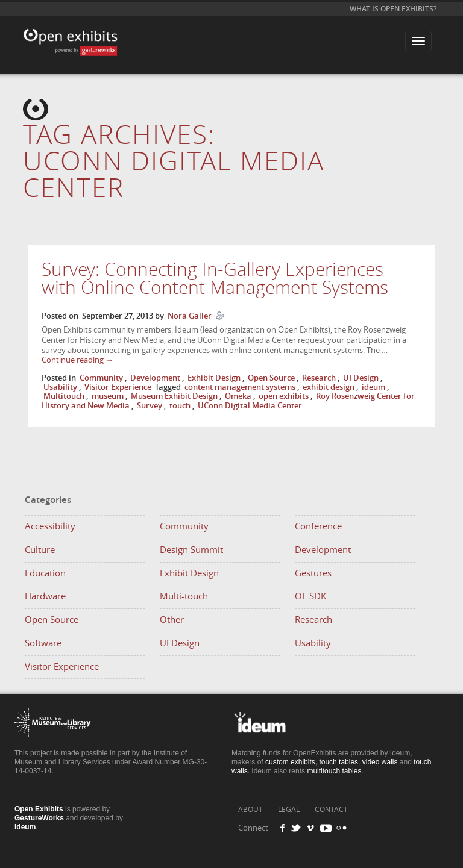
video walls (380, 762)
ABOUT (250, 810)
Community (101, 378)
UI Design (361, 378)
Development (155, 378)
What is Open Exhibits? (393, 9)
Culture (40, 550)
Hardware (45, 596)
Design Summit (191, 550)
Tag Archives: (174, 162)
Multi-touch (184, 596)
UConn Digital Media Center (250, 406)
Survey (150, 406)
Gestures (313, 573)
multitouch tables (334, 771)
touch (180, 406)
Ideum (25, 827)
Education (45, 573)
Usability (60, 387)
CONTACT (331, 810)
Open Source (271, 378)
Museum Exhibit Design (174, 396)
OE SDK (310, 596)
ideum (373, 387)
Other (172, 620)
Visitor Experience (118, 387)
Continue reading (77, 360)
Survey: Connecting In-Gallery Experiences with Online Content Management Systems (215, 279)
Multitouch (64, 396)
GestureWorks (39, 818)
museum (108, 396)
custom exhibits (290, 762)
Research (319, 378)
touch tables (339, 762)
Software (43, 643)
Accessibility (50, 526)
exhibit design (329, 387)
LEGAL (289, 810)
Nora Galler (190, 316)
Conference (318, 526)
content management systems (240, 387)
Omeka (238, 396)
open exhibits (284, 396)
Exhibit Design (214, 378)
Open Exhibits (69, 33)
